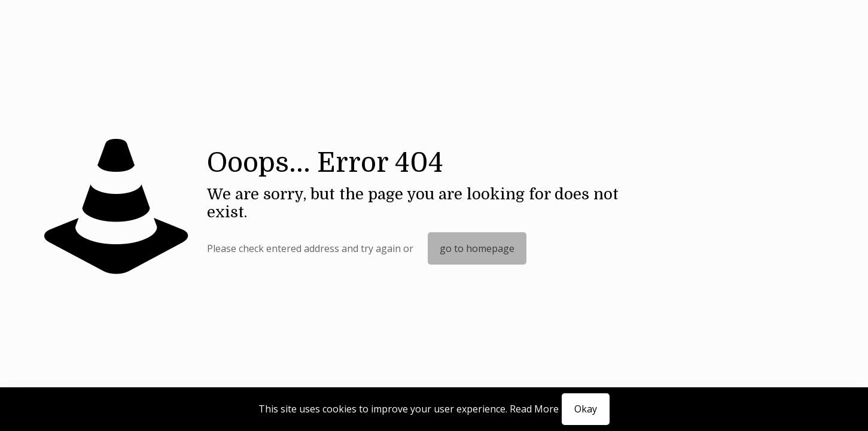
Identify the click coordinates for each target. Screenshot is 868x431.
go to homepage (477, 248)
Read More (534, 409)
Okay (586, 409)
